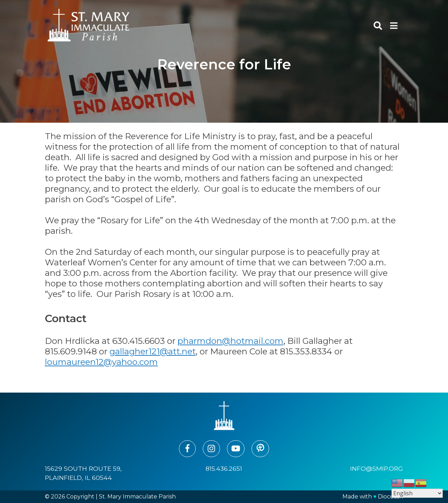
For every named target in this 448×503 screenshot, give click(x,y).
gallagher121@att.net (153, 351)
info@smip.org (377, 468)
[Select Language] (417, 493)
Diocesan (390, 497)
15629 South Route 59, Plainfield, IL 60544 (83, 473)
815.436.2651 (224, 468)
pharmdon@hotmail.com (230, 341)
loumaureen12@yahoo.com (101, 362)
